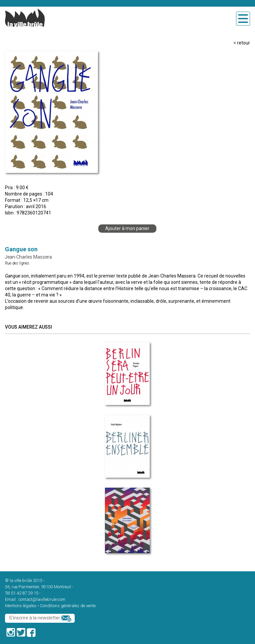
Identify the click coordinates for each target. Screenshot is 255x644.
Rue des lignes (17, 263)
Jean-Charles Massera (28, 257)
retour (244, 43)
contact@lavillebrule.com (42, 599)
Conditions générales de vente (68, 606)
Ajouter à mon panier (127, 228)
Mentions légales (21, 606)
